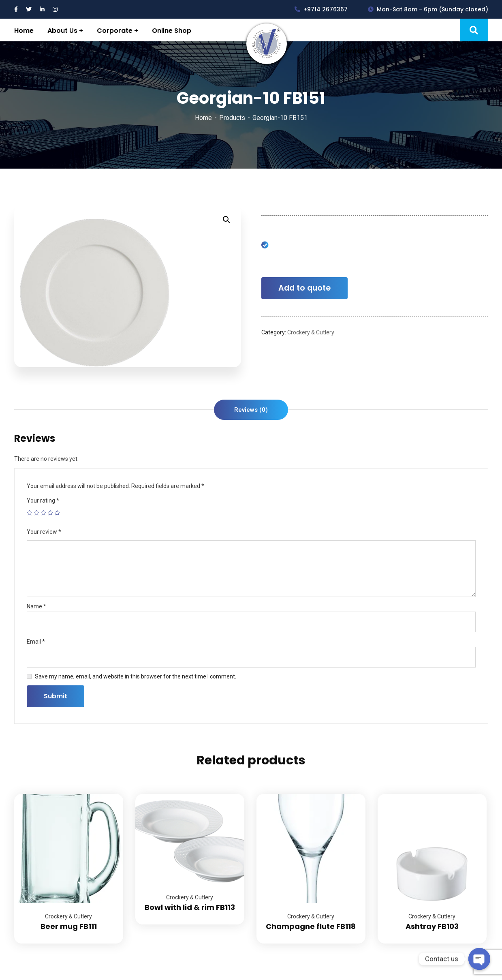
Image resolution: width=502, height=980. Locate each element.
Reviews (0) (251, 410)
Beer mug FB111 (69, 926)
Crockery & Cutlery (311, 332)
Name (36, 606)
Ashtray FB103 (432, 926)
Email (36, 642)
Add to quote (304, 288)
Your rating (43, 501)
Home (203, 118)
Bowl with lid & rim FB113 (190, 907)
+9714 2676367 (321, 9)
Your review (44, 532)
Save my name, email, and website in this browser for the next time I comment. (136, 676)
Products (232, 118)
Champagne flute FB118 (311, 926)
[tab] (251, 410)
